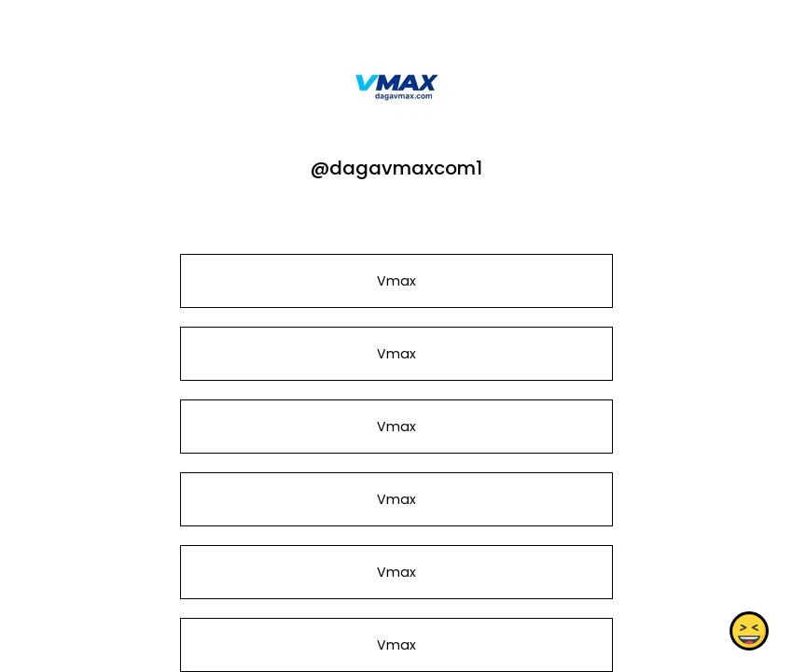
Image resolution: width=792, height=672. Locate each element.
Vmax (396, 281)
